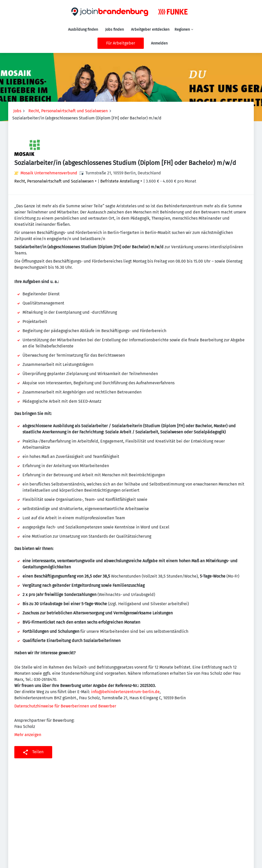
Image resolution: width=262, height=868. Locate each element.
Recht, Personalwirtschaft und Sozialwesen (68, 111)
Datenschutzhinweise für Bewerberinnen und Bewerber (65, 706)
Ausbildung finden (83, 30)
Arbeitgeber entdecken (150, 30)
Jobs (17, 111)
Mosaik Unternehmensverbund (49, 173)
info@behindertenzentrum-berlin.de (125, 692)
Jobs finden (114, 30)
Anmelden (159, 43)
